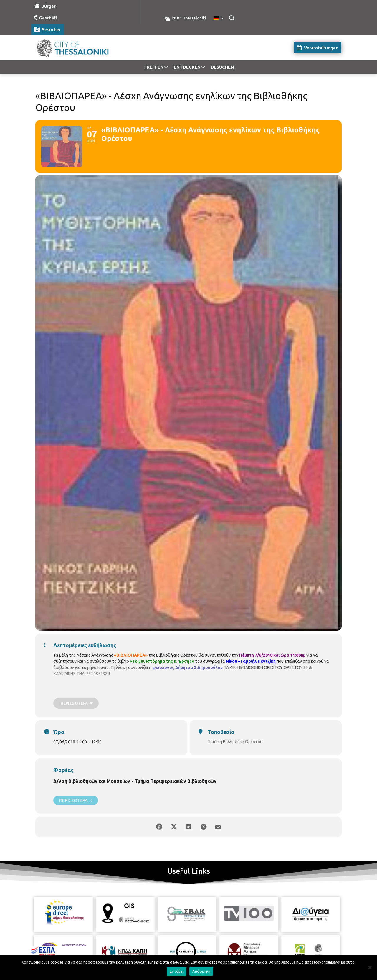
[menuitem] (218, 19)
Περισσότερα (76, 800)
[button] (232, 18)
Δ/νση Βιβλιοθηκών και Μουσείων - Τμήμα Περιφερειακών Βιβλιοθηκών (135, 781)
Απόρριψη (201, 971)
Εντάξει (177, 971)
